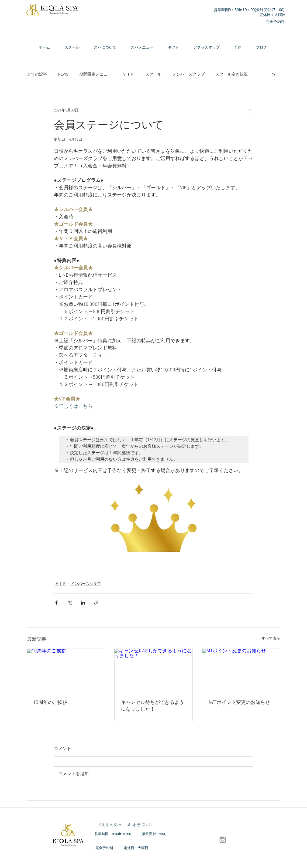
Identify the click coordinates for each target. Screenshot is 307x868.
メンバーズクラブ (188, 74)
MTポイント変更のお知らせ (239, 703)
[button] (273, 74)
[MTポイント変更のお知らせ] (241, 671)
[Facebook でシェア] (56, 603)
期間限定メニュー (95, 74)
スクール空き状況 (232, 74)
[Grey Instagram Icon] (223, 840)
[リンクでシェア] (96, 603)
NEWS (63, 74)
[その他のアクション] (250, 110)
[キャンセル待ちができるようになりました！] (153, 671)
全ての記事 (37, 74)
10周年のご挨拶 (51, 703)
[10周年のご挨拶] (66, 671)
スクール (153, 74)
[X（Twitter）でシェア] (70, 603)
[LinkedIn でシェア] (83, 603)
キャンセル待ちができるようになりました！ (153, 706)
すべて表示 (271, 639)
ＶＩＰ (128, 74)
